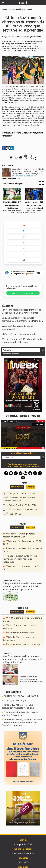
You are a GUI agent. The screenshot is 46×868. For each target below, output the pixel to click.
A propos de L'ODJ (23, 844)
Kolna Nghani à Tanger (15, 701)
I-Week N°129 (15, 514)
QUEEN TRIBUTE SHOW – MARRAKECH (21, 696)
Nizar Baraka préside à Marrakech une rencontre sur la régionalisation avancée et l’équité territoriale (23, 659)
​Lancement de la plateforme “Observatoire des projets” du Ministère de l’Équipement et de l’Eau (31, 679)
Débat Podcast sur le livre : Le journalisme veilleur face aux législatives (20, 559)
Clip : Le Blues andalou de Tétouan (25, 645)
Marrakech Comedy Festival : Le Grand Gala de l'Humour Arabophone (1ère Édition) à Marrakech (22, 723)
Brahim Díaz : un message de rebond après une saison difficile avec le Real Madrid (34, 207)
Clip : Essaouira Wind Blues (21, 633)
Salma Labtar (16, 37)
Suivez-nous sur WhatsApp (23, 293)
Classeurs (30, 487)
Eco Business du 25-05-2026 (23, 510)
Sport (12, 9)
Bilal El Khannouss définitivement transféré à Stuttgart (12, 207)
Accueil (5, 9)
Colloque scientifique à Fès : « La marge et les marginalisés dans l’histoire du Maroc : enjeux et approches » (22, 586)
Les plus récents (17, 487)
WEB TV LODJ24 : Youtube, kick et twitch (23, 416)
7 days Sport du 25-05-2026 (23, 505)
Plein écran (38, 425)
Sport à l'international (24, 9)
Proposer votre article (23, 853)
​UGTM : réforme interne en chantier (19, 334)
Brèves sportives (30, 213)
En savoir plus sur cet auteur (24, 176)
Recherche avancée (11, 354)
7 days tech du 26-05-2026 (22, 493)
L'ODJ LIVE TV (23, 862)
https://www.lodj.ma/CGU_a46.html (23, 466)
